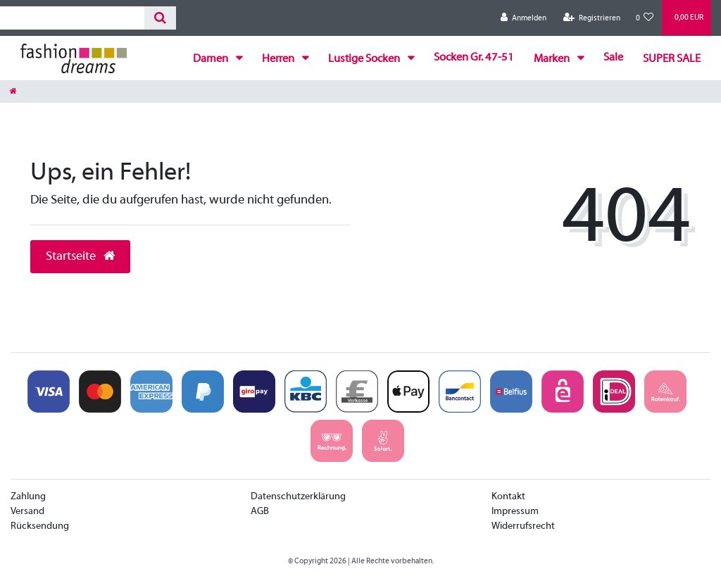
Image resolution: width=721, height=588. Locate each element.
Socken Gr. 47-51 (474, 58)
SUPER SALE (672, 59)
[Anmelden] (523, 18)
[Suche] (160, 18)
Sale (613, 58)
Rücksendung (40, 526)
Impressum (515, 512)
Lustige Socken (365, 59)
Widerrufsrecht (523, 526)
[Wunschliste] (645, 18)
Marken (553, 59)
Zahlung (28, 497)
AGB (260, 512)
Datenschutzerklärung (298, 497)
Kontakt (508, 497)
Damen (212, 59)
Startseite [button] (80, 257)
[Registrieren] (592, 18)
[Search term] (72, 18)
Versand (27, 512)
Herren (279, 59)
